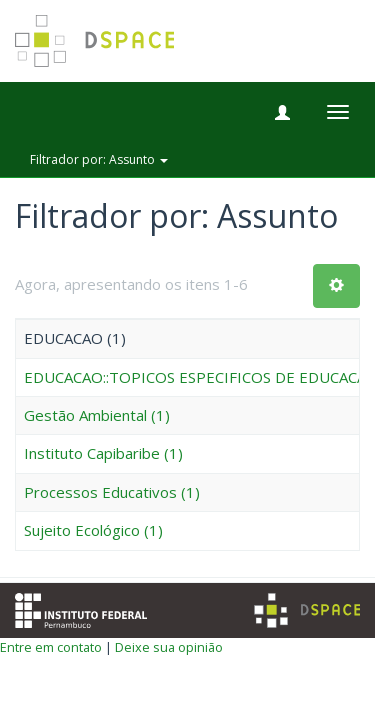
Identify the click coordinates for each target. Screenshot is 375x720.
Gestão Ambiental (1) (97, 415)
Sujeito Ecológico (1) (93, 530)
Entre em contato (51, 647)
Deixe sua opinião (169, 647)
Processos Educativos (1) (112, 492)
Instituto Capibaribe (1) (103, 453)
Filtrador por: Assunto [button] (99, 159)
